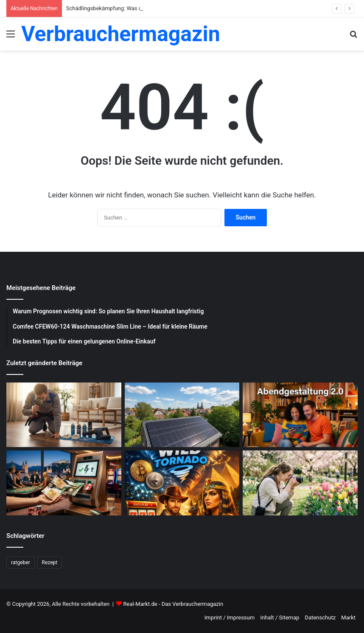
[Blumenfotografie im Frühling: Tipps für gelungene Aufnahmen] (300, 483)
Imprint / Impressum (230, 618)
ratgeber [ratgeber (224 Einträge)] (21, 563)
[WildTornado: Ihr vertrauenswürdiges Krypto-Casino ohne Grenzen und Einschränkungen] (182, 483)
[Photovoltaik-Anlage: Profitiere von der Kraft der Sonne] (182, 415)
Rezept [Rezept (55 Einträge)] (50, 563)
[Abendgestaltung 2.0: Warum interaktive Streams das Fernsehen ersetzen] (300, 415)
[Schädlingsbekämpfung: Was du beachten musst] (64, 415)
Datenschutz (320, 618)
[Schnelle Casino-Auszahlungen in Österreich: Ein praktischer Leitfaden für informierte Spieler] (64, 483)
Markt (348, 618)
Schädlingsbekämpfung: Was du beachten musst (126, 8)
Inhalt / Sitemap (280, 618)
